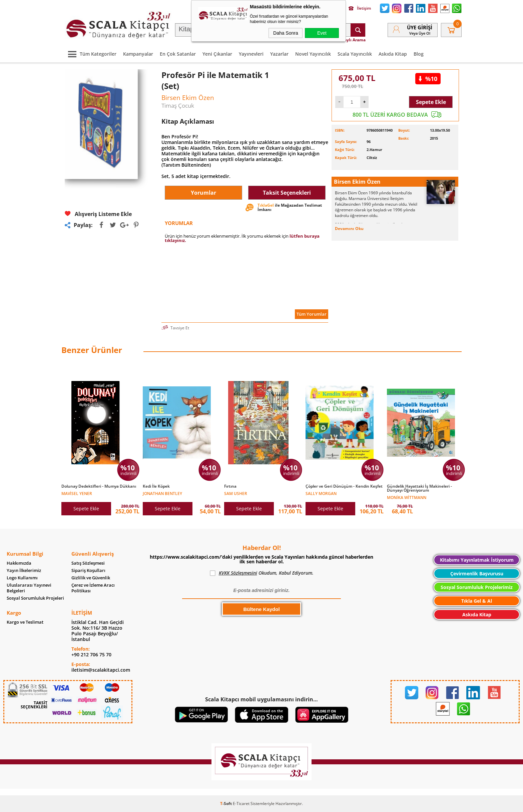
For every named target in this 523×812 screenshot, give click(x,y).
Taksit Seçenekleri (287, 193)
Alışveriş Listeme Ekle (98, 214)
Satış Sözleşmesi (88, 563)
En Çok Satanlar (178, 54)
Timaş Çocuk (178, 105)
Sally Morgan (321, 493)
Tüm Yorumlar (312, 314)
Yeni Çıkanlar (217, 54)
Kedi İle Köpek (156, 486)
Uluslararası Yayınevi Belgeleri (29, 588)
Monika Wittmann (407, 497)
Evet (322, 33)
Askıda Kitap (393, 54)
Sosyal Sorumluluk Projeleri (35, 598)
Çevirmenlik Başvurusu (477, 573)
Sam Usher (236, 493)
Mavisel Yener (77, 493)
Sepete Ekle (431, 102)
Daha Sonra (286, 33)
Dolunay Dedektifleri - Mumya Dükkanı (99, 486)
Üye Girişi (420, 27)
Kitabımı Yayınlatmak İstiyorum (477, 560)
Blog (419, 54)
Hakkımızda (19, 563)
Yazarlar (279, 54)
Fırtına (230, 486)
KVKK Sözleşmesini (238, 573)
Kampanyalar (138, 54)
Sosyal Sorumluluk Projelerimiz (477, 587)
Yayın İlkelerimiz (24, 570)
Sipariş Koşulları (88, 570)
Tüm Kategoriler (91, 54)
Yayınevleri (251, 54)
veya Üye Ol (420, 33)
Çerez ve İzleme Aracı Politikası (93, 588)
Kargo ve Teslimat (25, 622)
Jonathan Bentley (162, 493)
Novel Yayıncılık (313, 54)
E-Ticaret (241, 803)
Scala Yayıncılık (355, 54)
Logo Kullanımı (22, 578)
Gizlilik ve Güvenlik (91, 578)
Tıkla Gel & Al (477, 601)
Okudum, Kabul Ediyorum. (262, 573)
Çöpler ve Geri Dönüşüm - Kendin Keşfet (344, 486)
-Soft (226, 803)
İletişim (360, 8)
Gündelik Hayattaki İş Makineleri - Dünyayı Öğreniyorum (419, 488)
